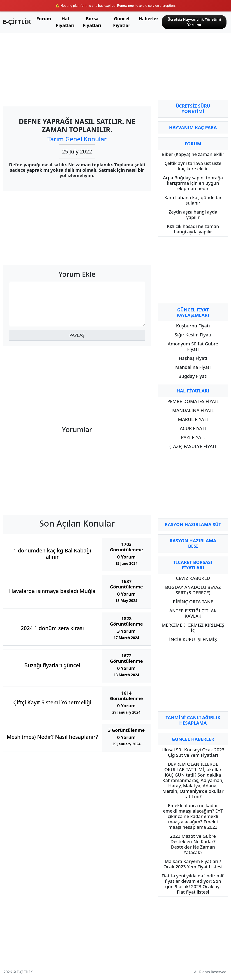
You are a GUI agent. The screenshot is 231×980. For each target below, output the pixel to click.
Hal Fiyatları (65, 22)
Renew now (126, 6)
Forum (44, 19)
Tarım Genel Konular (77, 139)
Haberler (148, 19)
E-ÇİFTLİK (17, 22)
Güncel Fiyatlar (122, 22)
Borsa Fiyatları (92, 22)
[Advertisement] (77, 68)
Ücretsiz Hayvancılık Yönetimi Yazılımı (194, 22)
